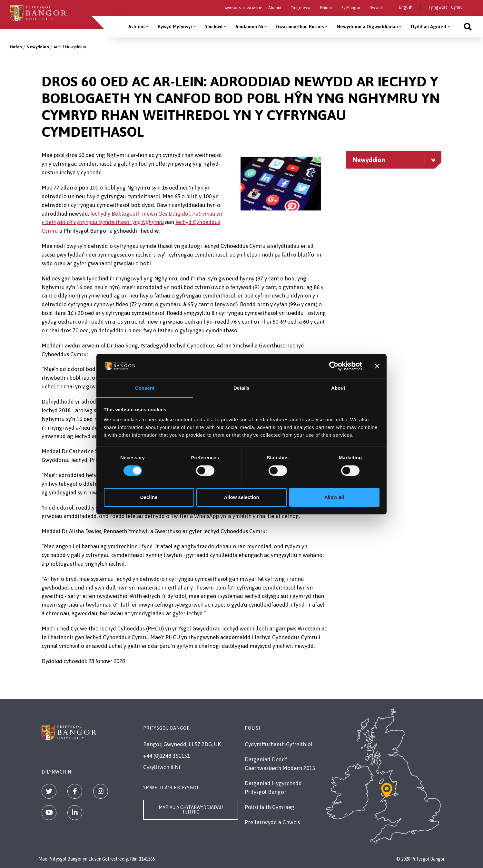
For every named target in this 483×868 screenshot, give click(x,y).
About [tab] (338, 388)
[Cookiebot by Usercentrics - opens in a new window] (334, 366)
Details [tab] (241, 388)
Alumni (275, 8)
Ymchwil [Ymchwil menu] (214, 27)
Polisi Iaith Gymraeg (270, 807)
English (406, 7)
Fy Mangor (351, 8)
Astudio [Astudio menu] (137, 27)
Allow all (334, 497)
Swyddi (376, 8)
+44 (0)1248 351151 (167, 756)
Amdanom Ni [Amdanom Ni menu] (249, 27)
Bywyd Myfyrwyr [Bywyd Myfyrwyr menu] (175, 27)
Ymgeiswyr (301, 8)
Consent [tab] (145, 388)
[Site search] (468, 27)
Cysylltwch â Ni (162, 767)
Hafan (16, 47)
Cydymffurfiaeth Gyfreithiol (279, 744)
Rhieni (326, 8)
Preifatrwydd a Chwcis (272, 822)
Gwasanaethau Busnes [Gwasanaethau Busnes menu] (300, 27)
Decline (149, 497)
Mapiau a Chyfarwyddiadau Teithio (191, 810)
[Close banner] (377, 366)
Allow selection (241, 497)
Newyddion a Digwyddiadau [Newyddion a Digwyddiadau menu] (367, 27)
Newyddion (38, 47)
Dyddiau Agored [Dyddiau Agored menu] (429, 27)
